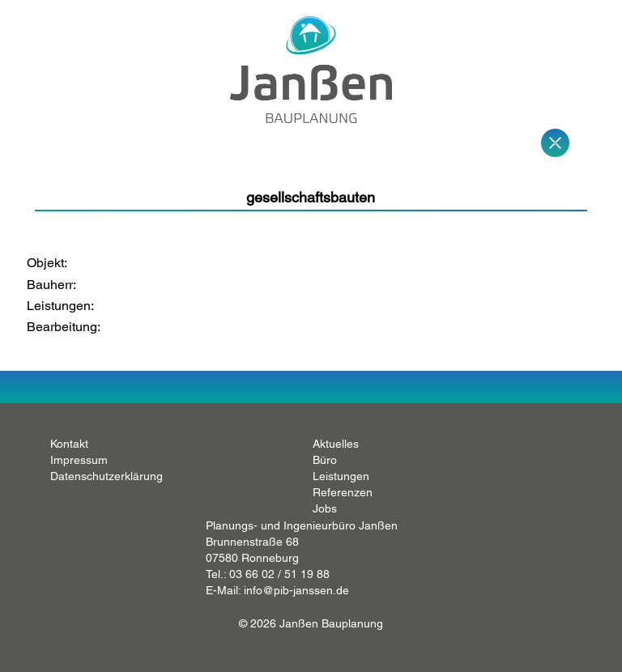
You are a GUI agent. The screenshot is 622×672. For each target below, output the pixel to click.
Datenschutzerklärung (107, 476)
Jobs (325, 508)
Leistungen (341, 476)
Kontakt (69, 444)
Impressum (79, 460)
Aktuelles (336, 444)
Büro (325, 460)
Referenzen (343, 492)
